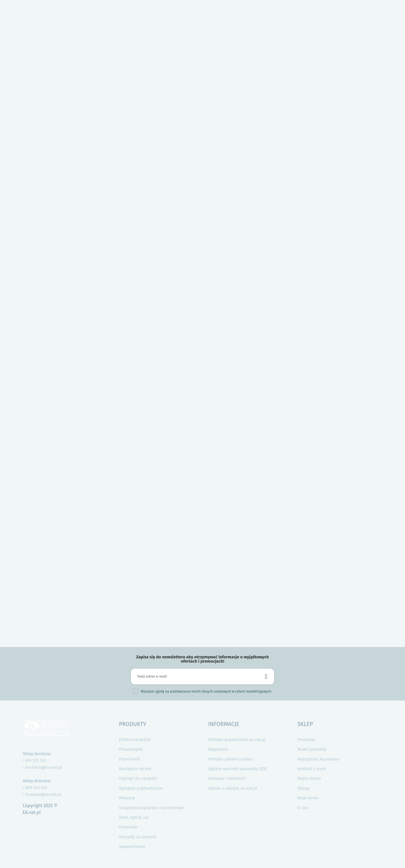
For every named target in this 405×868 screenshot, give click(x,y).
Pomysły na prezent (138, 837)
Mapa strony (309, 778)
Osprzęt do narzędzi (138, 778)
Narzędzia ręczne (135, 769)
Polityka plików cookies (231, 759)
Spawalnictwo (132, 846)
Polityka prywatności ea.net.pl (237, 740)
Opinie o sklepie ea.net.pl (233, 788)
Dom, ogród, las (134, 817)
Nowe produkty (312, 749)
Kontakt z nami (312, 769)
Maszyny (127, 798)
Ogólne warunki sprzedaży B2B (237, 769)
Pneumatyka (131, 749)
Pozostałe (128, 827)
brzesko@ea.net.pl (42, 794)
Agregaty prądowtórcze (141, 788)
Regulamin (218, 749)
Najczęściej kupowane (318, 759)
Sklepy (304, 788)
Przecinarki (130, 759)
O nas (303, 808)
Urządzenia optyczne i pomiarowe (151, 808)
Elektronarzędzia (135, 740)
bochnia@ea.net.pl (42, 767)
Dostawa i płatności (227, 778)
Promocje (306, 740)
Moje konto (308, 798)
